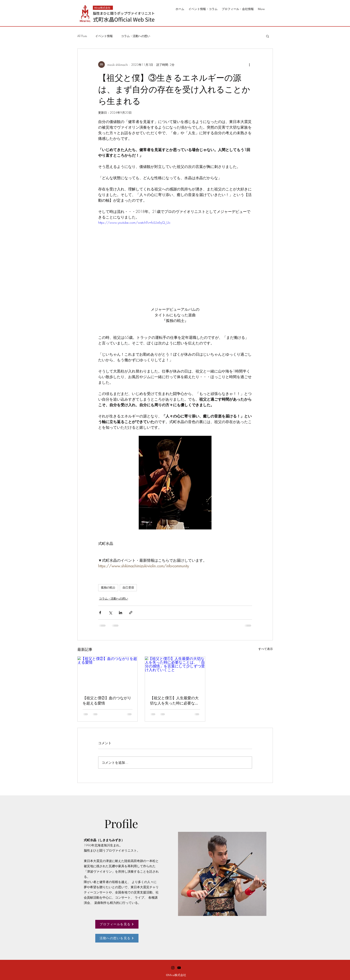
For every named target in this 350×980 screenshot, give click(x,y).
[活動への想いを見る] (117, 938)
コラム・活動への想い (136, 36)
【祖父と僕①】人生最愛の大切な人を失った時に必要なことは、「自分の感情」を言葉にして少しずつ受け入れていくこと (174, 701)
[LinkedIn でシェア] (121, 613)
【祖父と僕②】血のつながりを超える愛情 (107, 700)
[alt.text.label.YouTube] (179, 968)
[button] (268, 36)
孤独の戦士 (108, 588)
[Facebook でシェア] (100, 613)
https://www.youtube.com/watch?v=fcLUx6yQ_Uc (134, 222)
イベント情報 (104, 36)
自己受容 (128, 588)
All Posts (82, 36)
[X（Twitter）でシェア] (110, 613)
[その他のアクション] (250, 65)
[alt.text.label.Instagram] (173, 968)
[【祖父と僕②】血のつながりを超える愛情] (108, 673)
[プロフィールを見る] (117, 924)
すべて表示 (266, 649)
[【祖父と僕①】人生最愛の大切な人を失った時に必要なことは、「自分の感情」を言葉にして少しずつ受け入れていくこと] (175, 673)
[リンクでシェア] (131, 613)
